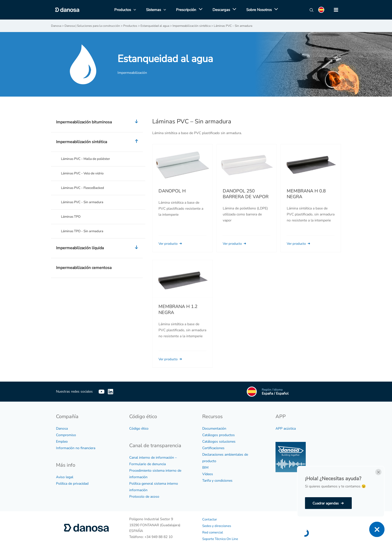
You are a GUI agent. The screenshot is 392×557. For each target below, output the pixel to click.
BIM (205, 467)
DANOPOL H (172, 191)
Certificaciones (213, 448)
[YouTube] (101, 391)
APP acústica (286, 428)
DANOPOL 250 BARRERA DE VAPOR (246, 194)
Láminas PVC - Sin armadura (84, 203)
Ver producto (172, 243)
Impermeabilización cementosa (84, 269)
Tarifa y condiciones (217, 480)
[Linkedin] (118, 391)
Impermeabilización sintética (98, 142)
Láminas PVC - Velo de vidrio (84, 174)
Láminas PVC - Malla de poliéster (87, 159)
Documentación (214, 428)
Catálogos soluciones (219, 441)
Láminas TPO (71, 218)
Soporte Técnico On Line (221, 539)
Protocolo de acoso (144, 496)
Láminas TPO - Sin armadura (84, 233)
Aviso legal (65, 477)
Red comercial (213, 532)
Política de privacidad (72, 483)
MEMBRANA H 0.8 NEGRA (306, 194)
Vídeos (208, 474)
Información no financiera (76, 448)
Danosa (62, 428)
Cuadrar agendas (326, 503)
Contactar (210, 519)
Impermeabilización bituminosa (98, 122)
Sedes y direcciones (217, 526)
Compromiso (66, 435)
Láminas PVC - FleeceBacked (84, 188)
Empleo (62, 441)
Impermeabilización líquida (98, 250)
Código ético (139, 428)
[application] (199, 10)
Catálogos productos (218, 435)
